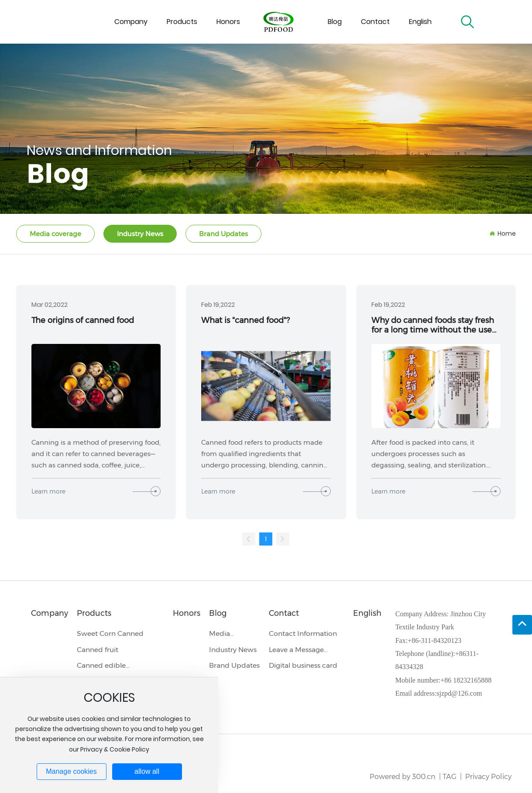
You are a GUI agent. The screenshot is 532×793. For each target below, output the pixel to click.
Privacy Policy (488, 777)
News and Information (99, 150)
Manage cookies (71, 771)
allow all (147, 771)
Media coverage (55, 234)
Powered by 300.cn (403, 777)
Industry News (140, 234)
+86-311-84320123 (434, 640)
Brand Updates (223, 234)
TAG (450, 777)
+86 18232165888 (466, 680)
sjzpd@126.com (459, 693)
